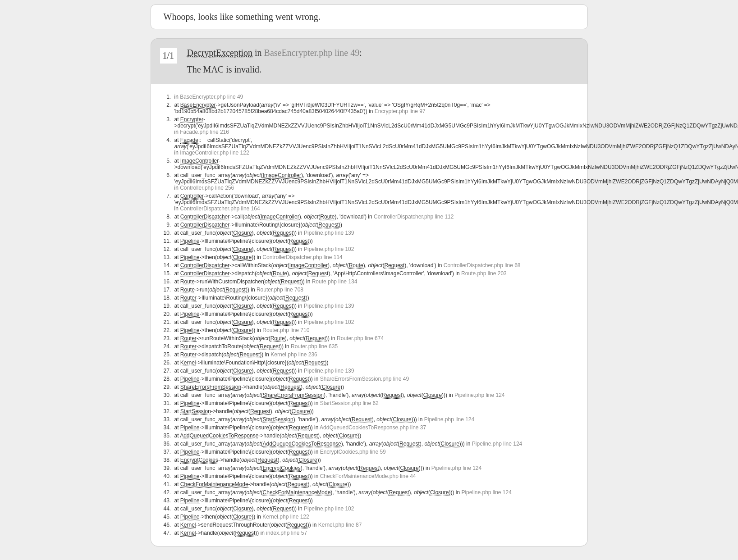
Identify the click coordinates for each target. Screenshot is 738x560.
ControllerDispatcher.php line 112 (414, 217)
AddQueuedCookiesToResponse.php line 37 (373, 428)
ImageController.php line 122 (214, 153)
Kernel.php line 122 (286, 517)
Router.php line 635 (314, 346)
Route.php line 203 (484, 273)
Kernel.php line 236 (294, 355)
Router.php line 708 (280, 290)
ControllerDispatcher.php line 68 (482, 265)
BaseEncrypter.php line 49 (312, 53)
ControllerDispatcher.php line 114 (302, 257)
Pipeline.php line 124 (479, 395)
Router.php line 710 (286, 330)
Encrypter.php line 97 (400, 111)
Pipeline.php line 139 (329, 233)
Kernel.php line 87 (340, 525)
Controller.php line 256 (207, 188)
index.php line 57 (286, 533)
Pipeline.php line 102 (329, 249)
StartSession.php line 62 (349, 403)
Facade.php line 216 (204, 132)
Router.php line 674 (360, 338)
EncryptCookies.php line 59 (353, 452)
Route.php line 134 (335, 282)
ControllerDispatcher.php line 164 (220, 209)
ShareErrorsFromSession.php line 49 (364, 379)
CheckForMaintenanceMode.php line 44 (368, 476)
